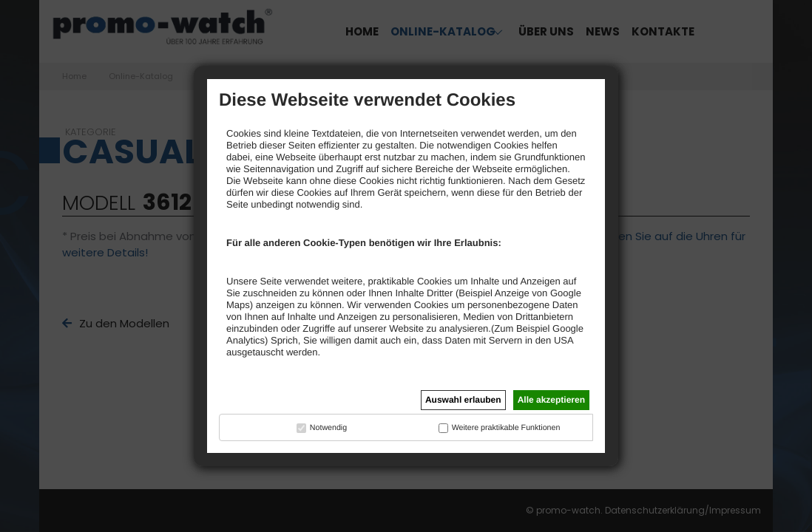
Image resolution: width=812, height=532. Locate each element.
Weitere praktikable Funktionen (506, 428)
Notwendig (328, 428)
